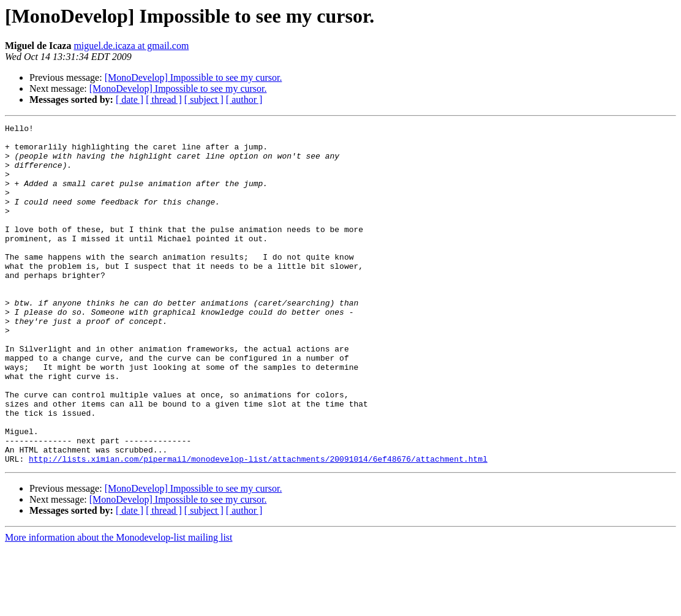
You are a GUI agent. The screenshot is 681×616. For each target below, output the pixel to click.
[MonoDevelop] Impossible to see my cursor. (194, 77)
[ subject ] (204, 100)
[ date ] (130, 100)
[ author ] (244, 100)
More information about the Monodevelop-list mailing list (119, 605)
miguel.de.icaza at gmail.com (131, 46)
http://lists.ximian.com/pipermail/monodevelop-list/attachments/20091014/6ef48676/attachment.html (258, 527)
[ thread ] (164, 100)
